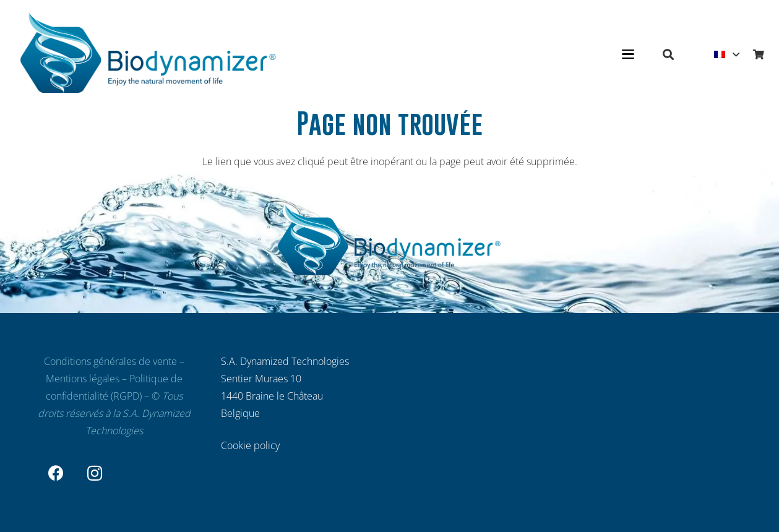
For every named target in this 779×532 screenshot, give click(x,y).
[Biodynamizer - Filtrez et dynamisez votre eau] (148, 54)
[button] (628, 54)
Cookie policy (250, 445)
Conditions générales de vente (110, 361)
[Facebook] (57, 474)
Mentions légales (83, 379)
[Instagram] (95, 474)
